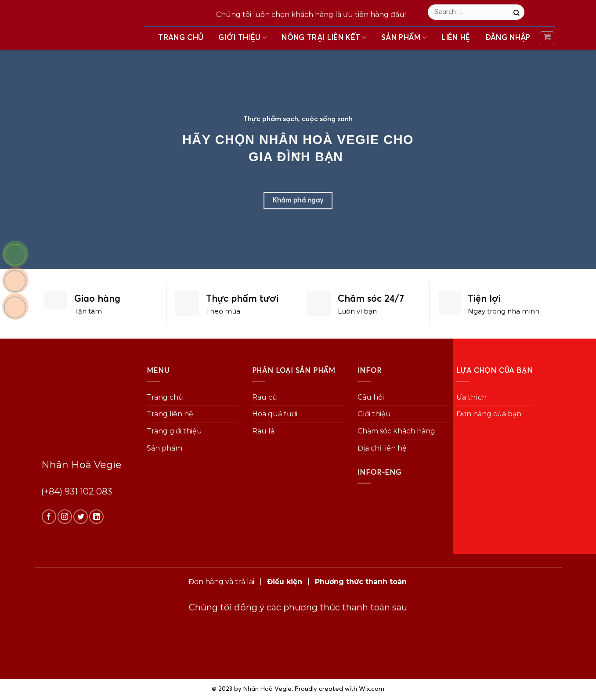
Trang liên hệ (170, 414)
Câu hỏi (371, 397)
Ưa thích (471, 397)
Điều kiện (285, 582)
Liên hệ (456, 37)
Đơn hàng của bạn (489, 414)
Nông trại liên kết (324, 37)
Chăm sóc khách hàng (396, 431)
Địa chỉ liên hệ (382, 448)
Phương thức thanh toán (361, 582)
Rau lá (263, 431)
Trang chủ (181, 37)
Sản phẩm (404, 37)
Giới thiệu (242, 37)
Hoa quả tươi (275, 414)
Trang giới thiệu (174, 431)
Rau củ (265, 397)
